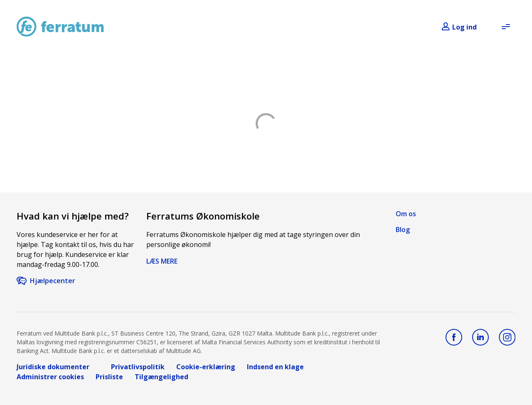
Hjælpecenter (53, 281)
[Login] (459, 27)
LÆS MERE (162, 261)
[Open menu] (505, 27)
